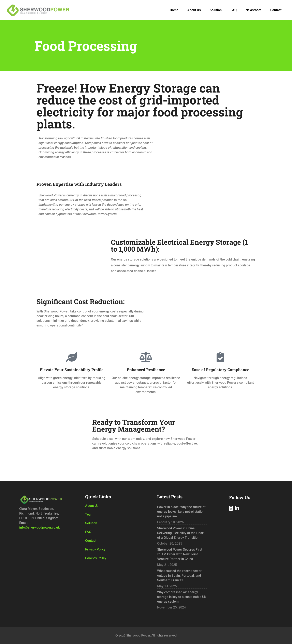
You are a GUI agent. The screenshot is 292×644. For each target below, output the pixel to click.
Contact (91, 541)
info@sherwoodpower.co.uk (39, 527)
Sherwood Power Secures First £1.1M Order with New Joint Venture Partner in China (180, 554)
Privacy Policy (95, 549)
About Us (92, 506)
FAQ (88, 532)
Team (89, 514)
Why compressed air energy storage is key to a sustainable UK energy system (182, 597)
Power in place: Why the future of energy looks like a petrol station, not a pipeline (181, 512)
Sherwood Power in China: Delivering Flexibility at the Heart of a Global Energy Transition (181, 533)
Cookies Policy (96, 558)
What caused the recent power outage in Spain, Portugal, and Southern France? (179, 576)
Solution (91, 523)
